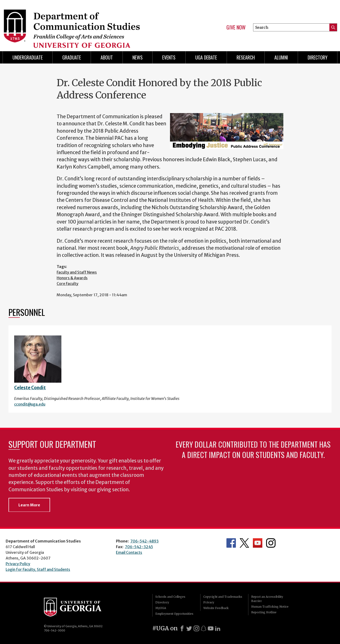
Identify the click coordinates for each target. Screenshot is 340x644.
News (138, 57)
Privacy (209, 602)
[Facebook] (182, 628)
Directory (318, 57)
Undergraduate (28, 57)
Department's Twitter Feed (244, 543)
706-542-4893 (144, 541)
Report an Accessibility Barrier (267, 599)
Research (246, 57)
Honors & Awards (72, 278)
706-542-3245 (139, 547)
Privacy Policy (18, 564)
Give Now (236, 27)
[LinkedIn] (218, 628)
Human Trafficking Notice (270, 607)
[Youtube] (211, 628)
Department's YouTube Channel (258, 543)
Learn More (29, 505)
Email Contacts (129, 552)
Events (169, 57)
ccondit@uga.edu (30, 404)
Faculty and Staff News (77, 272)
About (107, 57)
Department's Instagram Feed (271, 543)
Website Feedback (216, 608)
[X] (189, 628)
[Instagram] (196, 628)
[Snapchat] (204, 628)
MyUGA (161, 608)
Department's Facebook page (231, 543)
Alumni (281, 57)
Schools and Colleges (170, 597)
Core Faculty (68, 284)
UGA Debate (206, 57)
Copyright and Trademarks (223, 597)
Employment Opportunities (174, 614)
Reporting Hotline (264, 612)
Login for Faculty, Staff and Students (38, 569)
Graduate (72, 57)
